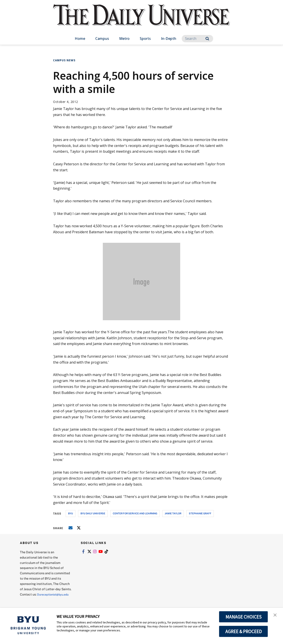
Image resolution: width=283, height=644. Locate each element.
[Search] (197, 39)
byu (71, 513)
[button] (276, 616)
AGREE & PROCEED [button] (244, 631)
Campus (102, 39)
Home (80, 39)
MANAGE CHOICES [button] (244, 617)
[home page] (141, 20)
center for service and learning (135, 513)
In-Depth (169, 39)
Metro (124, 39)
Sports (145, 39)
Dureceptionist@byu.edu (38, 600)
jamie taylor (173, 513)
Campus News (64, 60)
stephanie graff (200, 513)
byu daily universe (93, 513)
